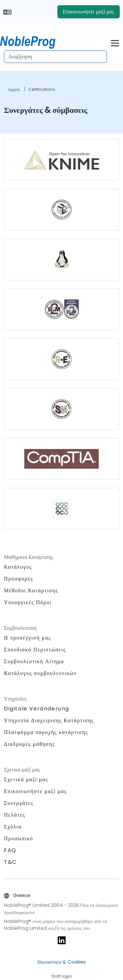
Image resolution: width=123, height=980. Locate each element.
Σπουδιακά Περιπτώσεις (35, 650)
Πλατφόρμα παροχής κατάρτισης (46, 732)
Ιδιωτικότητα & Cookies (61, 962)
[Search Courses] (55, 57)
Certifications (42, 89)
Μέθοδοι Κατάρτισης (31, 591)
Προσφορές (19, 579)
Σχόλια (13, 827)
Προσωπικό (19, 838)
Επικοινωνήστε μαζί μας (89, 12)
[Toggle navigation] (115, 42)
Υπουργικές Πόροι (28, 602)
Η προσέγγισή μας (27, 638)
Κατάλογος (18, 567)
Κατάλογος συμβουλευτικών (40, 673)
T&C (10, 862)
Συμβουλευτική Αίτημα (34, 662)
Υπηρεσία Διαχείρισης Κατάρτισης (49, 720)
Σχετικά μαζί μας (26, 779)
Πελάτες (15, 815)
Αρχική (14, 89)
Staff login (61, 976)
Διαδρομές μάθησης (30, 744)
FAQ (10, 850)
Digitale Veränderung (37, 709)
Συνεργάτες (19, 803)
